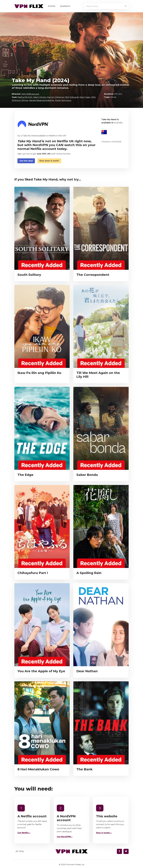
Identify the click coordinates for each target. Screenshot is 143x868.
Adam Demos (40, 97)
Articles (52, 6)
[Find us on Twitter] (126, 851)
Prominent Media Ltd (75, 865)
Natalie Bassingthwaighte (42, 100)
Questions (66, 6)
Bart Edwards (72, 97)
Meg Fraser (85, 97)
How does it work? (49, 161)
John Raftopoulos (30, 94)
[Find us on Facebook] (119, 851)
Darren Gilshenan (56, 97)
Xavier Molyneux (63, 100)
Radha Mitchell (25, 97)
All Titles (20, 851)
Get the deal (26, 161)
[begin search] (126, 6)
